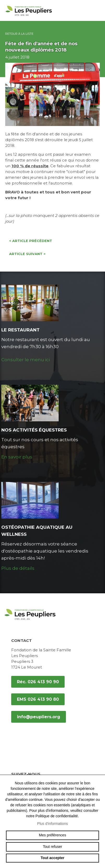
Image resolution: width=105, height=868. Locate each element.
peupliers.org (29, 16)
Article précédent (31, 241)
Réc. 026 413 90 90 (38, 682)
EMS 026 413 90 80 (38, 699)
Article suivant (27, 254)
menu (97, 10)
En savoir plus (17, 457)
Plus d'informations (53, 824)
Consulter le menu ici (26, 360)
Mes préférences (52, 835)
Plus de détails (18, 568)
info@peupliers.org (39, 717)
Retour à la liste (19, 34)
